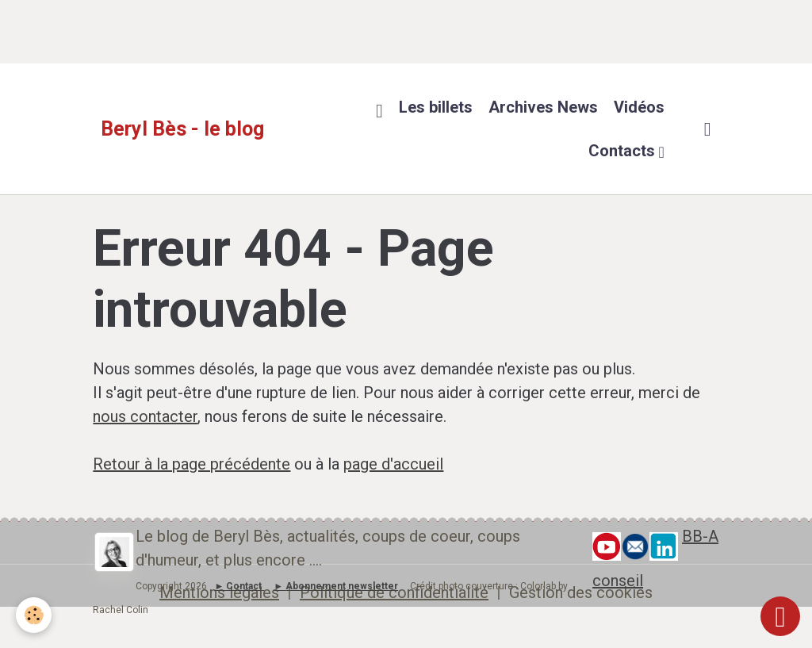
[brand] (182, 129)
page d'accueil (393, 464)
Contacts (624, 151)
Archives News (543, 107)
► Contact (238, 586)
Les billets (436, 107)
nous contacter (145, 416)
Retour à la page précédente (192, 464)
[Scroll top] (780, 616)
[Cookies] (34, 615)
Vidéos (639, 107)
